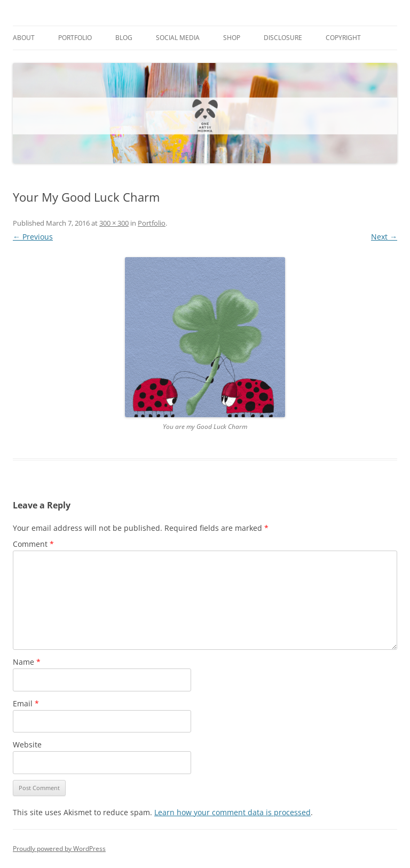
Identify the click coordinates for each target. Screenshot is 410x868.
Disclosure (283, 38)
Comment (33, 544)
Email (26, 703)
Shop (232, 38)
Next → (384, 237)
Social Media (178, 38)
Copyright (343, 38)
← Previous (33, 237)
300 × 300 (114, 223)
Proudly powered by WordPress (59, 849)
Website (27, 744)
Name (27, 662)
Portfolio (75, 38)
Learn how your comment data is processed (232, 812)
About (24, 38)
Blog (124, 38)
